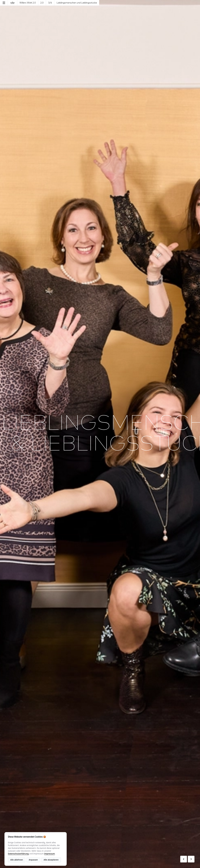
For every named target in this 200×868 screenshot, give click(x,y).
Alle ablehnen (17, 860)
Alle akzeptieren (51, 860)
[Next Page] (191, 859)
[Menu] (4, 3)
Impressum (49, 854)
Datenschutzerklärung (18, 854)
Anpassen (33, 860)
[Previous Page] (184, 859)
